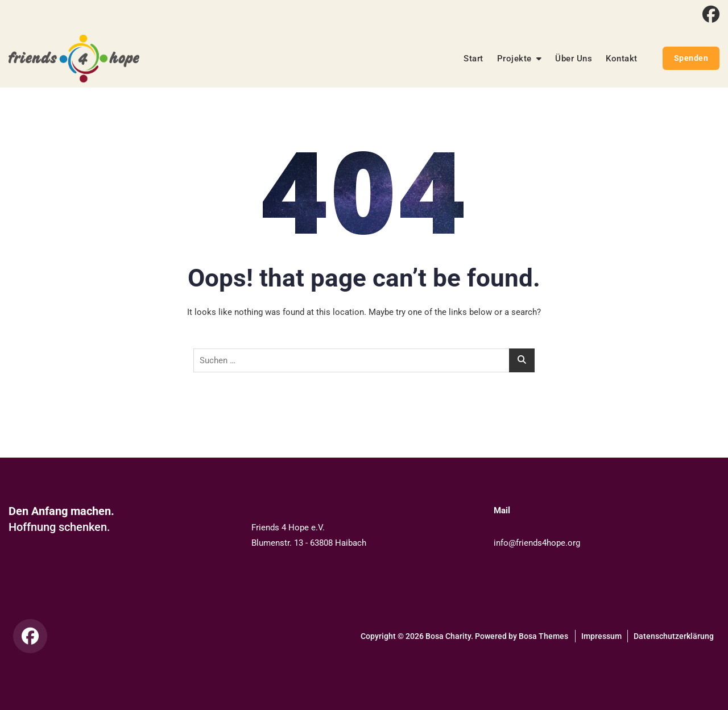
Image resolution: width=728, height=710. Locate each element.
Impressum (601, 636)
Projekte (514, 59)
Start (473, 59)
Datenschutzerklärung (674, 636)
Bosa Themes (543, 636)
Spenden (691, 58)
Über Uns (574, 59)
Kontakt (622, 59)
